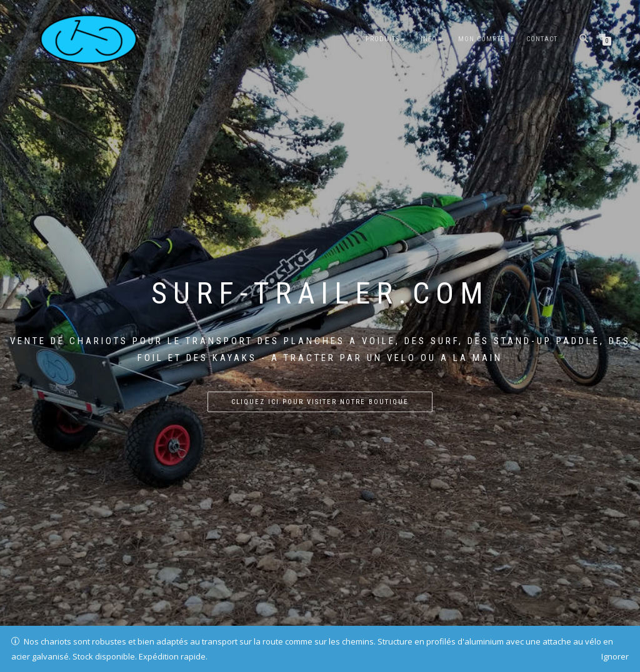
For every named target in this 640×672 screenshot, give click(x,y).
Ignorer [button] (615, 656)
